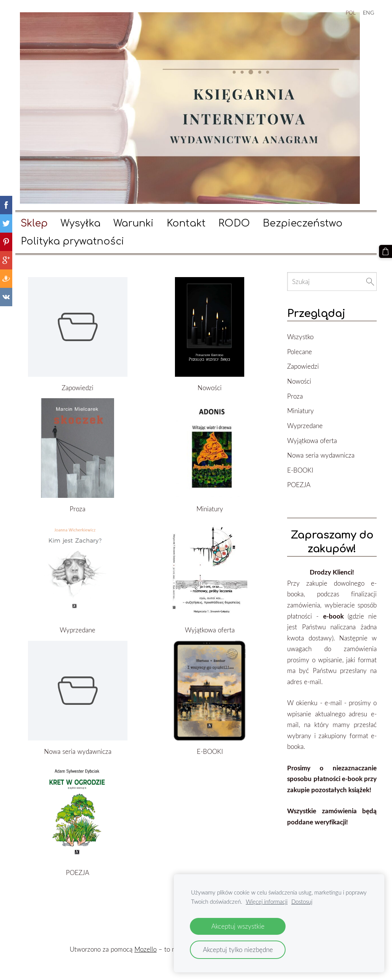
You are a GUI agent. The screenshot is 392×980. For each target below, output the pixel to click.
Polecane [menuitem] (300, 352)
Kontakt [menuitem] (186, 223)
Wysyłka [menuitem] (81, 223)
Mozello (145, 949)
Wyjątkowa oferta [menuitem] (312, 441)
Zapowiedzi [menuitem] (303, 366)
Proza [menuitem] (295, 396)
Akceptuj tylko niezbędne (238, 950)
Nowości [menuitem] (299, 381)
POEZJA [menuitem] (299, 485)
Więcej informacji (267, 901)
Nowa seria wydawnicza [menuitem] (321, 455)
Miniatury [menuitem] (301, 411)
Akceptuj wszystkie (238, 926)
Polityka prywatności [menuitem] (72, 241)
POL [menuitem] (351, 12)
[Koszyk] (385, 251)
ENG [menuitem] (368, 12)
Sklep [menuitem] (34, 223)
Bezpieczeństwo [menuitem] (303, 223)
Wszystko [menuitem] (300, 337)
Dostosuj (302, 901)
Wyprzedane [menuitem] (305, 426)
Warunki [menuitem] (133, 223)
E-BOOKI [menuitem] (300, 470)
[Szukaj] (332, 282)
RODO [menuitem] (234, 223)
